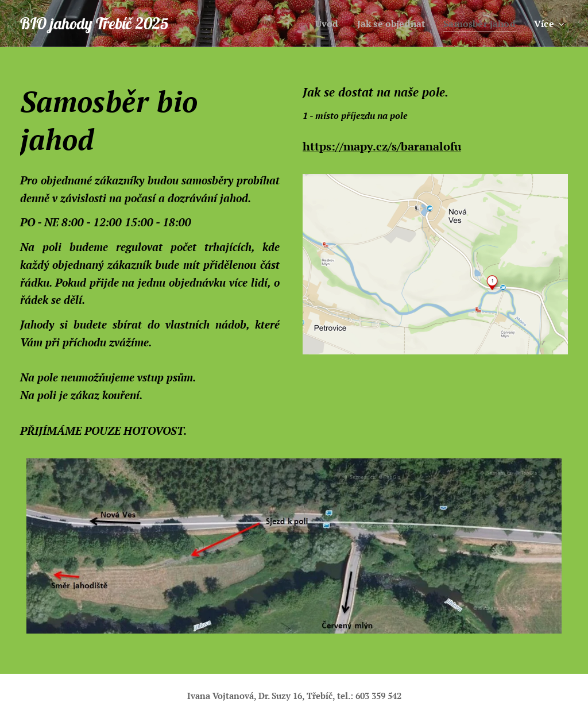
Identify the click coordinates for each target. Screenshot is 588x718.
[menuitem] (319, 24)
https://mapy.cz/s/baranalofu (382, 146)
